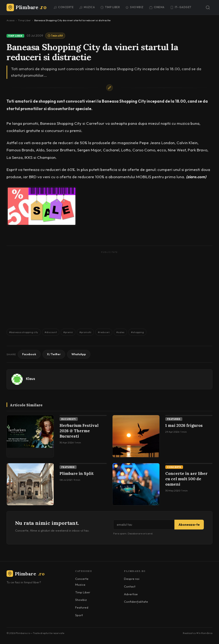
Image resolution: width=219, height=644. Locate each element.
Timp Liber (110, 7)
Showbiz (134, 7)
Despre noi (132, 579)
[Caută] (208, 7)
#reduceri (104, 332)
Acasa (11, 20)
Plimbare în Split (77, 473)
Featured (174, 419)
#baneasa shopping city (24, 332)
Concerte (64, 7)
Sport (79, 615)
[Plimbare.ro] (26, 7)
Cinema (157, 7)
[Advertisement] (109, 288)
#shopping (137, 332)
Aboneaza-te (189, 525)
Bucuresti (69, 419)
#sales (120, 332)
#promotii (85, 332)
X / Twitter (54, 354)
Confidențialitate (136, 602)
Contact (130, 586)
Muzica (87, 7)
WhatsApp (79, 354)
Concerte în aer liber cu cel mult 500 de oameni (186, 479)
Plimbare (26, 574)
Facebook (29, 354)
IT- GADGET (181, 7)
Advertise (131, 594)
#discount (51, 332)
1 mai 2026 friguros (184, 425)
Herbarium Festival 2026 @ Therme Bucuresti (79, 431)
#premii (68, 332)
